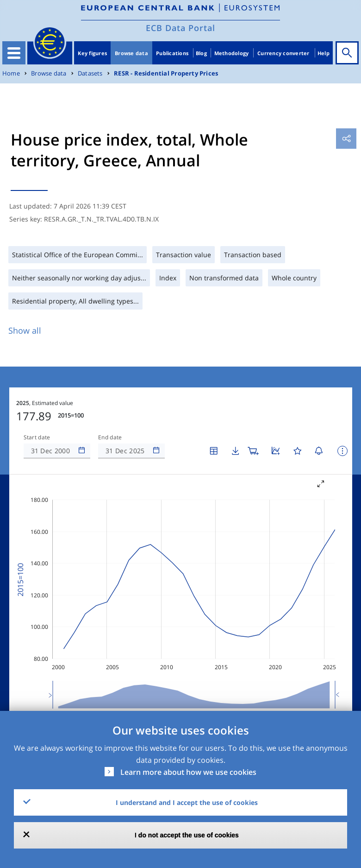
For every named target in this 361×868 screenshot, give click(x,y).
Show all (25, 330)
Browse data (131, 53)
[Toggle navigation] (14, 53)
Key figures (92, 53)
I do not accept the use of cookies (187, 835)
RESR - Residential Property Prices (166, 73)
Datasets (90, 73)
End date (110, 410)
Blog (201, 53)
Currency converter (283, 53)
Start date (37, 410)
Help (324, 53)
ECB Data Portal (180, 28)
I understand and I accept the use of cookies (187, 802)
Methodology (232, 53)
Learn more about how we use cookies (188, 772)
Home (11, 73)
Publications (172, 53)
